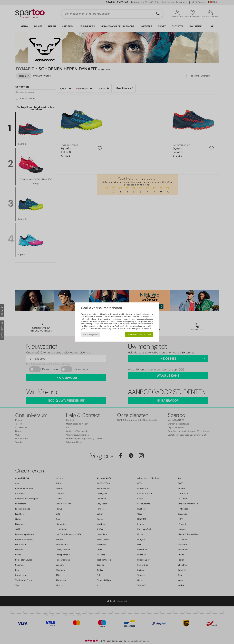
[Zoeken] (158, 14)
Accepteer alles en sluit (139, 334)
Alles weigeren (91, 334)
